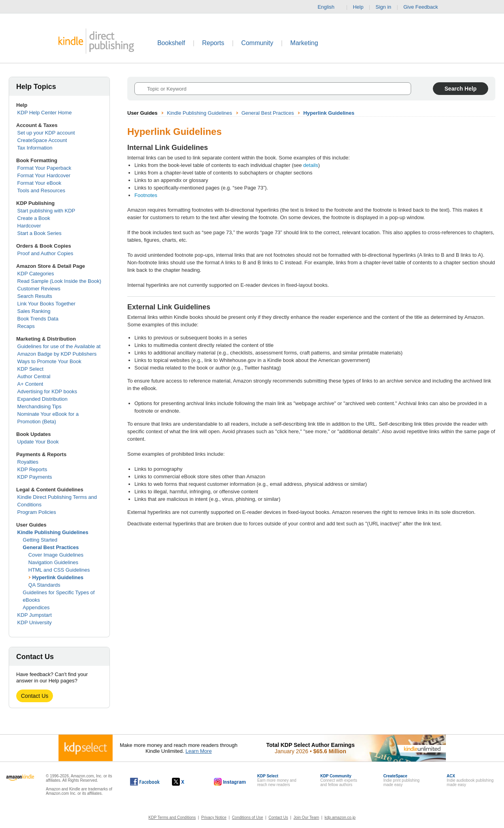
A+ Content (30, 384)
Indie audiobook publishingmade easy (470, 780)
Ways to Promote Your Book (49, 361)
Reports (213, 43)
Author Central (34, 376)
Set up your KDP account (46, 133)
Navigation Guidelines (53, 562)
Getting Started (40, 540)
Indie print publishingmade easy (402, 780)
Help (358, 7)
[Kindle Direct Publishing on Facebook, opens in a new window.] (145, 782)
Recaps (26, 326)
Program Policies (37, 512)
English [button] (329, 7)
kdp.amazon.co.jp (340, 818)
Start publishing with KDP (46, 211)
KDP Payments (35, 477)
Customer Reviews (39, 289)
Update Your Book (38, 442)
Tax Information (35, 148)
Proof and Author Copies (45, 253)
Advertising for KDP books (47, 391)
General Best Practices (51, 547)
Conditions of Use (248, 818)
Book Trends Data (38, 319)
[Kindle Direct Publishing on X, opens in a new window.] (186, 782)
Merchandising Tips (40, 406)
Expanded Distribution (42, 399)
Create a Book (34, 218)
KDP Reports (32, 469)
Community (257, 43)
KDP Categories (36, 274)
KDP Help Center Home (45, 113)
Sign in (383, 7)
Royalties (28, 462)
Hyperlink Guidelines (58, 577)
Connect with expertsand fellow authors (339, 780)
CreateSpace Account (42, 140)
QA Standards (44, 585)
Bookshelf (171, 43)
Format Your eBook (39, 183)
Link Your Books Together (46, 304)
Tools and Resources (41, 190)
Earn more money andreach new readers (277, 780)
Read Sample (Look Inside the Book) (59, 281)
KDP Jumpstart (35, 615)
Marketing (304, 43)
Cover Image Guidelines (56, 555)
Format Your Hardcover (44, 175)
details (311, 165)
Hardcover (29, 226)
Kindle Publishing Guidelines (53, 532)
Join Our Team (306, 818)
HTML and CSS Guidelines (59, 570)
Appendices (36, 607)
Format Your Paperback (44, 168)
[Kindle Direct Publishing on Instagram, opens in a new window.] (230, 782)
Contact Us (35, 696)
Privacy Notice (214, 818)
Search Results (35, 296)
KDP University (35, 622)
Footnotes (146, 195)
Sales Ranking (34, 311)
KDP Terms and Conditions (172, 818)
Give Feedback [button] (424, 7)
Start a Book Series (40, 233)
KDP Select (30, 369)
